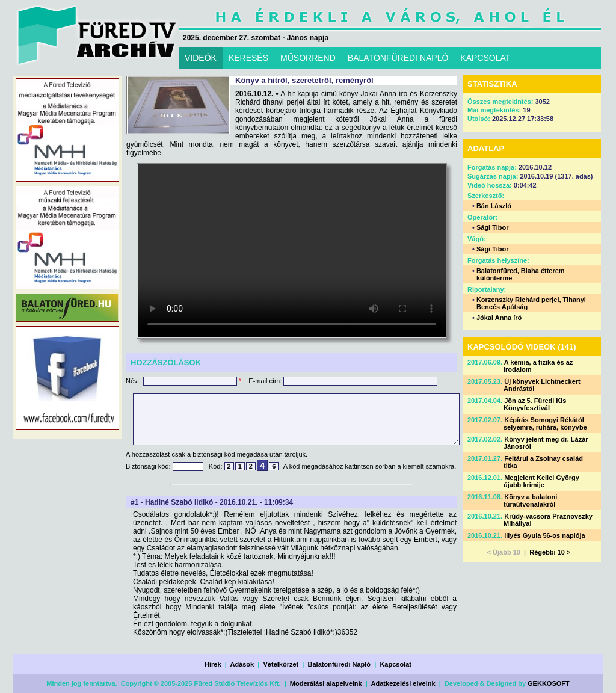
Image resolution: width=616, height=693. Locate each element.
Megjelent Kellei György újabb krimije (541, 481)
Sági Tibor (493, 227)
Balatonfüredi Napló (340, 664)
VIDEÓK (201, 58)
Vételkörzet (281, 664)
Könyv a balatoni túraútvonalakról (530, 500)
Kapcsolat (396, 664)
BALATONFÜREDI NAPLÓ (398, 58)
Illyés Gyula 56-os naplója (545, 535)
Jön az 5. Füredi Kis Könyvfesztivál (535, 404)
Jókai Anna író (499, 318)
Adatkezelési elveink (403, 683)
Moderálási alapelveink (326, 683)
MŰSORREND (308, 58)
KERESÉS (248, 58)
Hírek (213, 664)
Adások (242, 664)
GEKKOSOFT (549, 683)
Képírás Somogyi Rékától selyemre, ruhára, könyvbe (545, 423)
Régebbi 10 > (550, 552)
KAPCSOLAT (485, 58)
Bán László (494, 206)
